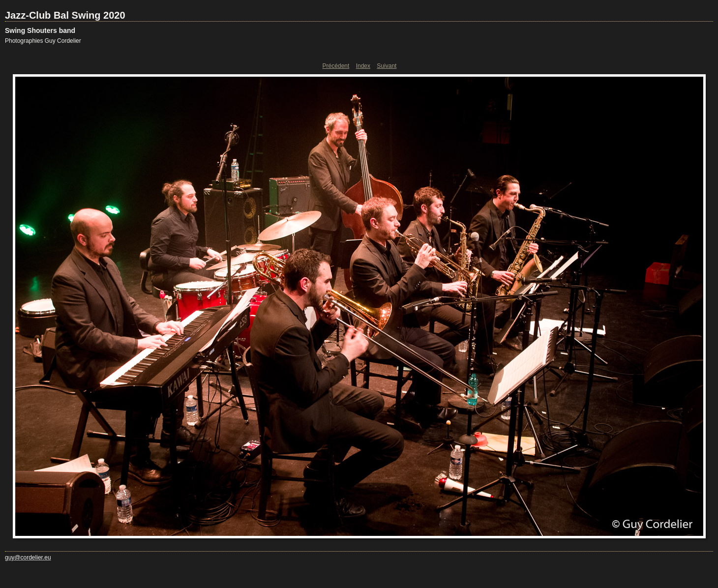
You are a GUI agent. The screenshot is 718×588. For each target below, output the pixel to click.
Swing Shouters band (40, 30)
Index (363, 66)
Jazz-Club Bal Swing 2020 (65, 15)
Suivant (387, 66)
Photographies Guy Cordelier (43, 41)
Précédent (336, 66)
